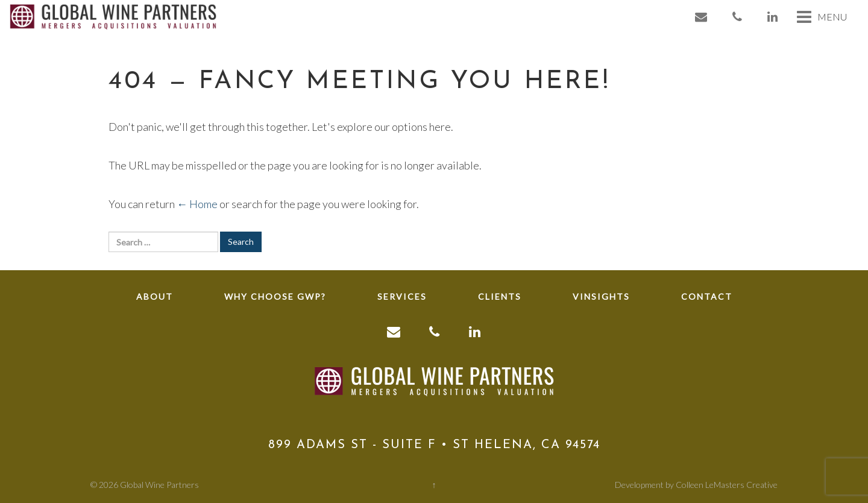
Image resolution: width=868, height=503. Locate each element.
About (155, 296)
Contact (707, 296)
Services (402, 296)
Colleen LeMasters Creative (727, 485)
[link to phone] (738, 17)
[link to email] (702, 17)
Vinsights (601, 296)
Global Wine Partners (159, 485)
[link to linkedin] (773, 17)
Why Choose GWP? (275, 296)
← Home (197, 204)
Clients (500, 296)
